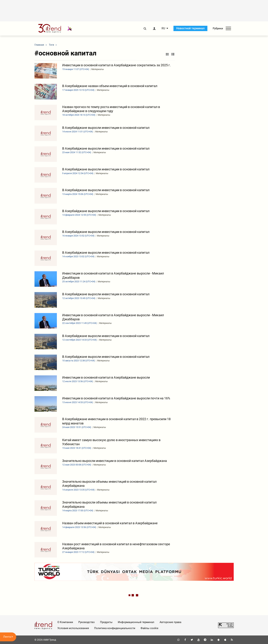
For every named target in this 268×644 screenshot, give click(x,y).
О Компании (65, 622)
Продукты (106, 622)
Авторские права (170, 622)
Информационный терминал (136, 622)
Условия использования (73, 628)
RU (163, 28)
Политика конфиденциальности (115, 628)
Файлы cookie (149, 628)
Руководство (87, 622)
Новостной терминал (190, 28)
